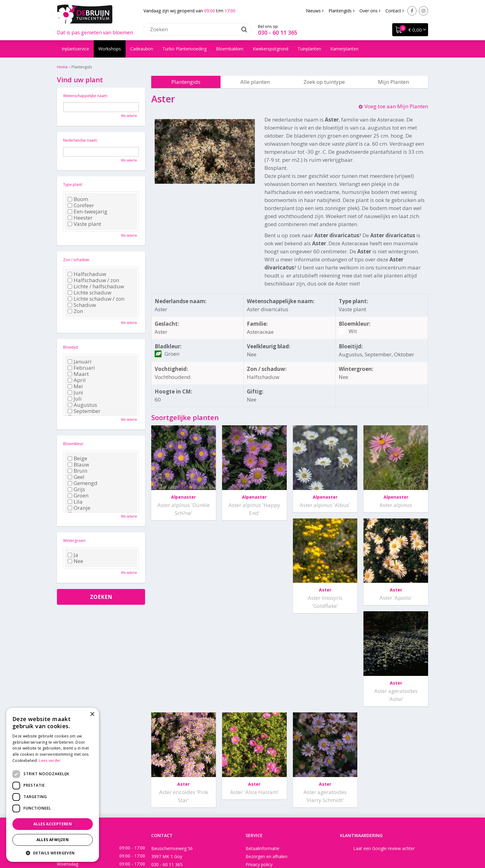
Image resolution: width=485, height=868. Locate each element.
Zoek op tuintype (324, 82)
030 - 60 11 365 (278, 32)
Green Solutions (240, 845)
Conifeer (81, 205)
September (84, 411)
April (77, 380)
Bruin (77, 471)
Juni (75, 393)
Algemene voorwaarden (270, 787)
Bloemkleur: (74, 444)
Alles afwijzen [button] (53, 840)
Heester (80, 218)
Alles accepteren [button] (53, 824)
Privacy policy (259, 779)
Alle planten (255, 82)
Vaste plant (84, 224)
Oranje (79, 508)
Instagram (423, 11)
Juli (75, 399)
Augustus (82, 405)
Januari (80, 362)
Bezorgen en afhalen (266, 771)
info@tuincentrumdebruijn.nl (179, 787)
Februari (81, 368)
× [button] (92, 714)
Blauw (78, 465)
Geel (76, 477)
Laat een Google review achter (384, 763)
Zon (75, 311)
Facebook (412, 11)
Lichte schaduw (90, 293)
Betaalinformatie (262, 763)
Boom (78, 199)
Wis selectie (129, 116)
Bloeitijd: (71, 347)
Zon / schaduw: (76, 260)
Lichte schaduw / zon (96, 299)
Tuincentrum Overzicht (307, 845)
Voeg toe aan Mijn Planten (396, 106)
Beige (77, 458)
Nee (75, 561)
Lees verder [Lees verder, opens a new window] (50, 761)
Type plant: (73, 185)
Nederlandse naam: (80, 140)
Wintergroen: (75, 541)
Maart (78, 374)
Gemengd (83, 483)
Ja (73, 555)
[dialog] (53, 785)
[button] (53, 853)
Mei (75, 386)
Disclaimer (270, 845)
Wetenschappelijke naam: (86, 96)
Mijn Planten (393, 82)
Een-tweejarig (88, 212)
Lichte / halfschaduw (96, 286)
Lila (75, 502)
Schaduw (82, 305)
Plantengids (186, 82)
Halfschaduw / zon (93, 280)
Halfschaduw (87, 274)
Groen (78, 496)
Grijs (76, 489)
